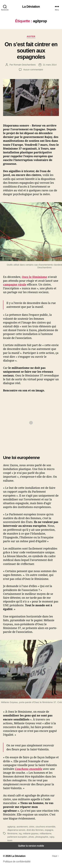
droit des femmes (35, 830)
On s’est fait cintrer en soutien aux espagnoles (31, 51)
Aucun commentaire (33, 70)
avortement (22, 827)
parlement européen (17, 837)
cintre (32, 827)
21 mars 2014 (50, 65)
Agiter (31, 36)
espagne (49, 830)
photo (31, 837)
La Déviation (31, 6)
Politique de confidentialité (17, 862)
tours (10, 840)
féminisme (12, 833)
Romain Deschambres (25, 65)
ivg (20, 833)
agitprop (11, 827)
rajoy (52, 837)
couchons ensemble (45, 827)
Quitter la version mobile (31, 846)
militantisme (45, 833)
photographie (42, 837)
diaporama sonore (16, 830)
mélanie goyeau (31, 833)
